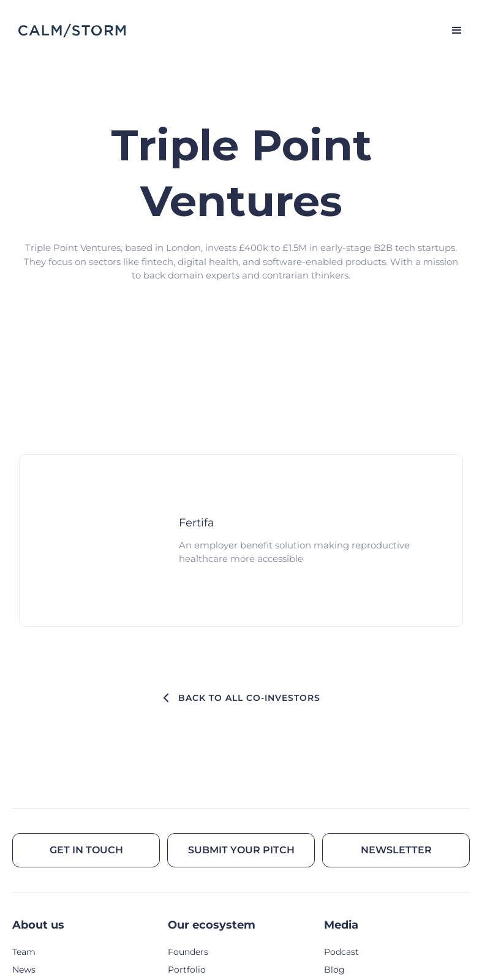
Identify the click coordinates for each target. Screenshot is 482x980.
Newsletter (396, 850)
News (24, 970)
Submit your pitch (241, 850)
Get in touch (86, 850)
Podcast (341, 952)
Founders (188, 952)
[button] (451, 31)
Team (24, 952)
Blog (334, 970)
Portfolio (187, 970)
